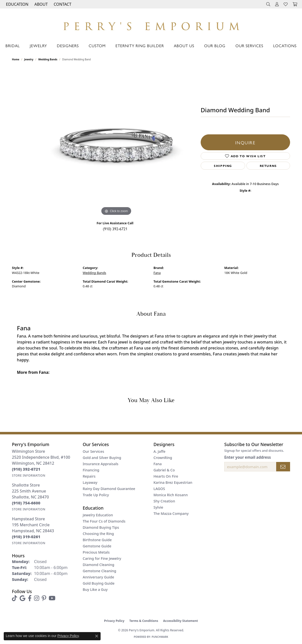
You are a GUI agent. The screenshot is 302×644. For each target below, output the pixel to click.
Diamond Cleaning (98, 565)
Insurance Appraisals (101, 464)
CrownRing (163, 458)
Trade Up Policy (96, 495)
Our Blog (215, 46)
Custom (97, 46)
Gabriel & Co (164, 470)
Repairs (89, 476)
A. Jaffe (159, 451)
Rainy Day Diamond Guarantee (109, 489)
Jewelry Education (98, 515)
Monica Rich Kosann (171, 495)
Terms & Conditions (144, 621)
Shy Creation (164, 501)
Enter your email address (248, 457)
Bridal (13, 46)
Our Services (249, 46)
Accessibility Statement (181, 621)
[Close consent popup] (97, 636)
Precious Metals (96, 552)
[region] (116, 142)
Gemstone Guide (97, 546)
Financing (91, 470)
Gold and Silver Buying (102, 458)
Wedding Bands (48, 59)
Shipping (223, 166)
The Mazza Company (171, 513)
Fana (157, 273)
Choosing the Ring (98, 534)
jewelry (29, 59)
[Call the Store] (26, 469)
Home (16, 59)
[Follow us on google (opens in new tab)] (22, 598)
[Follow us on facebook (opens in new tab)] (30, 598)
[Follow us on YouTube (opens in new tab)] (52, 598)
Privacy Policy (114, 621)
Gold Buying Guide (99, 583)
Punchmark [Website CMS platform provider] (160, 637)
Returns (268, 166)
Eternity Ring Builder (140, 46)
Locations (285, 46)
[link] (62, 4)
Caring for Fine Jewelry (102, 558)
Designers (68, 46)
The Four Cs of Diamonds (104, 521)
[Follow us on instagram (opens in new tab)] (37, 598)
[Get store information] (29, 475)
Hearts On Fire (166, 476)
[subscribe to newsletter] (283, 467)
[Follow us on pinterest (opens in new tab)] (44, 598)
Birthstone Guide (97, 540)
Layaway (90, 482)
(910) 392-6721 (115, 229)
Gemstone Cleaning (99, 571)
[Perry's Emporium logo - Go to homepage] (151, 25)
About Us (184, 46)
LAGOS (159, 489)
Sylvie (158, 507)
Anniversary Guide (98, 577)
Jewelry (38, 46)
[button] (17, 4)
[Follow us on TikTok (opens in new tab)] (15, 598)
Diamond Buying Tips (101, 527)
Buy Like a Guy (95, 589)
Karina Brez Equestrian (173, 482)
